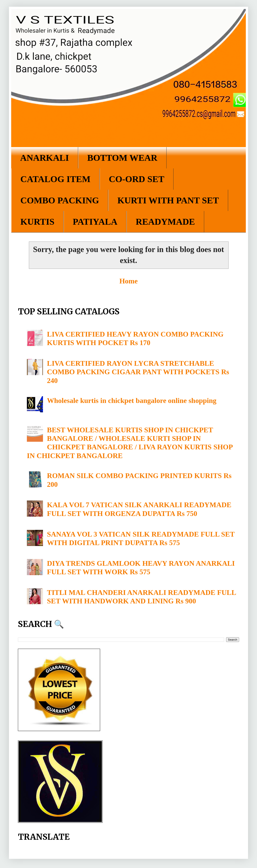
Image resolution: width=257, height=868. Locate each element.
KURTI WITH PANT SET (168, 200)
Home (128, 281)
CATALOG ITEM (55, 179)
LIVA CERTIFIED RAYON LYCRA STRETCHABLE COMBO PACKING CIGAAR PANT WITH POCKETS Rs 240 (138, 372)
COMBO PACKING (60, 200)
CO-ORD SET (137, 179)
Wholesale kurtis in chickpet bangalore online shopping (132, 400)
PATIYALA (95, 222)
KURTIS (37, 222)
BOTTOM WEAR (122, 158)
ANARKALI (45, 158)
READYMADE (165, 222)
